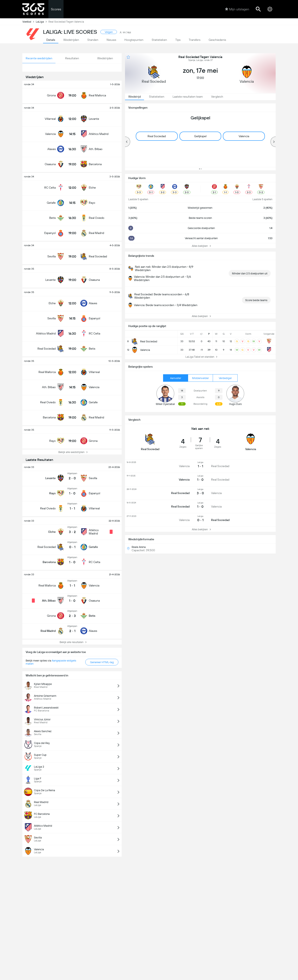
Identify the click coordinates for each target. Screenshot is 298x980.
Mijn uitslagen (237, 9)
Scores (56, 9)
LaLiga (42, 22)
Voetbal (29, 22)
